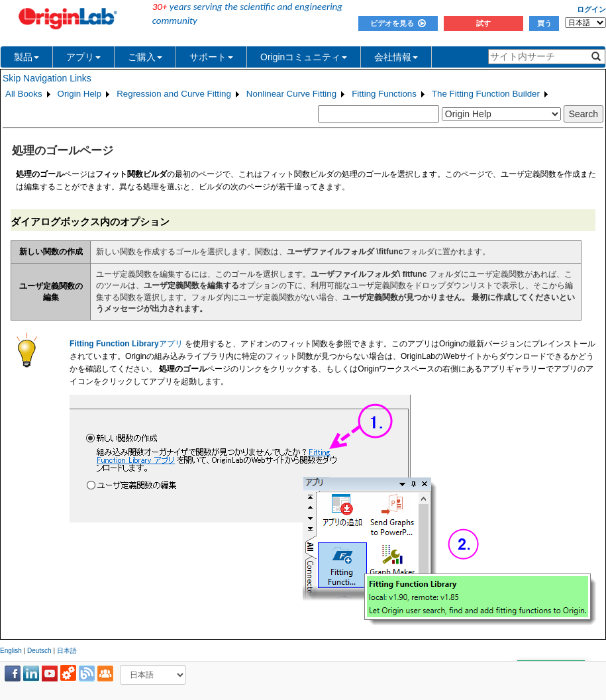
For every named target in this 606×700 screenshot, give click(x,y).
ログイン (591, 9)
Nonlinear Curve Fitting (291, 94)
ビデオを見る (398, 23)
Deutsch (39, 651)
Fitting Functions (384, 94)
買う (544, 23)
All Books (24, 94)
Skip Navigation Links (47, 78)
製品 (26, 57)
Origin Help (80, 94)
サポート (211, 57)
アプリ (83, 57)
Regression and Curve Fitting (174, 94)
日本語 (67, 651)
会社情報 (396, 57)
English (11, 651)
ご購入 (145, 57)
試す (483, 23)
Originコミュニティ (304, 57)
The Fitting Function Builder (486, 94)
